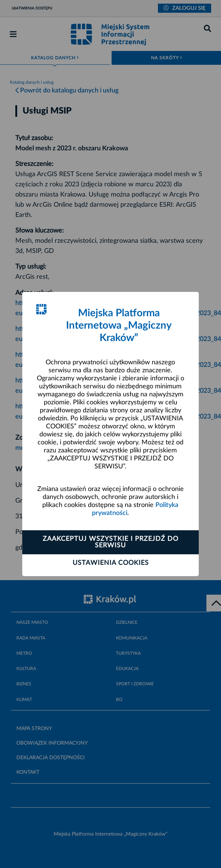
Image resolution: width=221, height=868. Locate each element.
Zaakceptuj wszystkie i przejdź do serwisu (110, 542)
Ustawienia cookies (111, 563)
